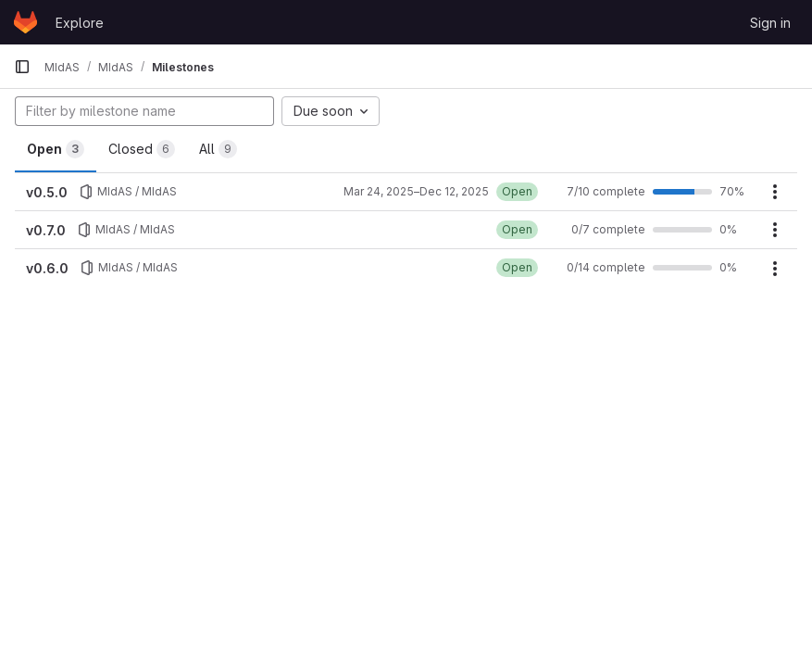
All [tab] (218, 149)
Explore (80, 23)
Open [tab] (56, 149)
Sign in (770, 23)
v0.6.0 (47, 268)
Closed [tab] (142, 149)
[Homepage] (25, 22)
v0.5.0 (47, 192)
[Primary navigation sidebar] (22, 67)
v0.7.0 (46, 230)
